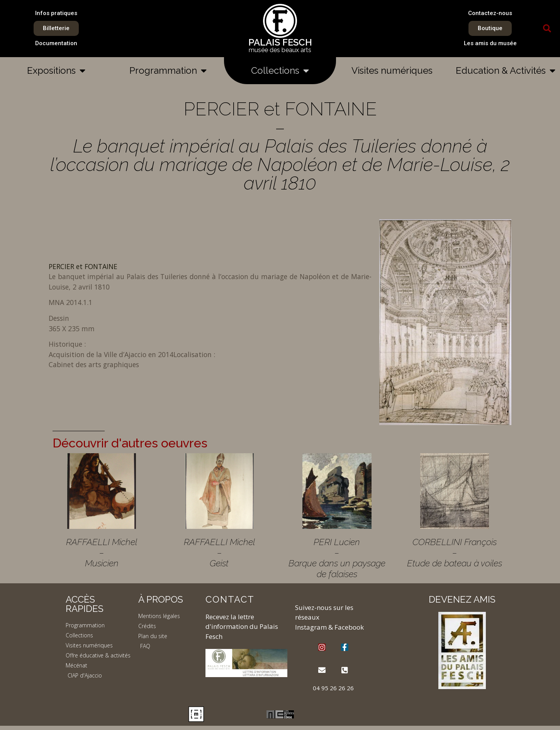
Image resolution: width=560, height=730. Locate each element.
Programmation (168, 71)
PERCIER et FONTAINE (83, 266)
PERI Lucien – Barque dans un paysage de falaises (337, 558)
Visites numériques (392, 70)
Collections (280, 71)
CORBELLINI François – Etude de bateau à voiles (455, 552)
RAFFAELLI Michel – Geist (219, 552)
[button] (547, 29)
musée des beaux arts (280, 50)
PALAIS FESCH (280, 42)
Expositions (56, 71)
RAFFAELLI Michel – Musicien (102, 552)
